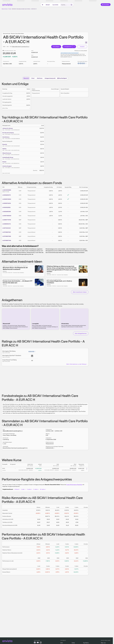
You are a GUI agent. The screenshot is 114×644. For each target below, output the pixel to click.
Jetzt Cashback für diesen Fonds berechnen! (70, 53)
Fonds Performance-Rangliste (74, 485)
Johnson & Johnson (8, 128)
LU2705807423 (7, 232)
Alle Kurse (40, 78)
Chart (33, 78)
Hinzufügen (56, 47)
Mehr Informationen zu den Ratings (77, 364)
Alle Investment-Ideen (80, 292)
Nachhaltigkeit (62, 78)
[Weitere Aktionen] (87, 469)
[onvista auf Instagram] (41, 643)
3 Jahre (30, 489)
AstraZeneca (6, 137)
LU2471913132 (6, 228)
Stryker (4, 162)
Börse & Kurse (5, 9)
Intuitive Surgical (7, 166)
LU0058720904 (7, 199)
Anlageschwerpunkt (50, 78)
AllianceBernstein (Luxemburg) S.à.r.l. (21, 47)
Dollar (73, 643)
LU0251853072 (7, 195)
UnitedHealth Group (8, 157)
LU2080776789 (7, 220)
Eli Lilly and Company (8, 133)
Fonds (10, 9)
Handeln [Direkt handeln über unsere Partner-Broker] (82, 47)
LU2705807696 (7, 236)
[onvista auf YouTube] (38, 643)
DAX (62, 643)
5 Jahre (36, 489)
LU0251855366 (7, 212)
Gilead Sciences (7, 153)
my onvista (55, 5)
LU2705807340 (7, 240)
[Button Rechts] (74, 47)
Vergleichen (68, 47)
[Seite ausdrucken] (86, 42)
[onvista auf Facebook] (35, 643)
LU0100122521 (6, 207)
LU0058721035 (7, 203)
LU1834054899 (7, 190)
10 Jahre (43, 489)
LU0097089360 (7, 216)
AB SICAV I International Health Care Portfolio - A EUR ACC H (24, 9)
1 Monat (17, 489)
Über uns (103, 643)
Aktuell (48, 5)
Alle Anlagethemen (81, 333)
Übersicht (26, 78)
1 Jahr (23, 489)
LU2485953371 (7, 224)
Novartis (5, 144)
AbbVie (4, 149)
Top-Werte (86, 643)
